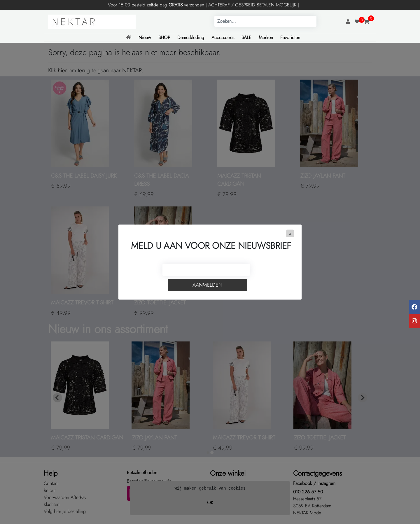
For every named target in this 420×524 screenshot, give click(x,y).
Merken (266, 37)
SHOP (164, 37)
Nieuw (145, 37)
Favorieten (290, 37)
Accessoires (223, 37)
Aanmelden (207, 285)
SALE (246, 37)
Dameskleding (191, 37)
